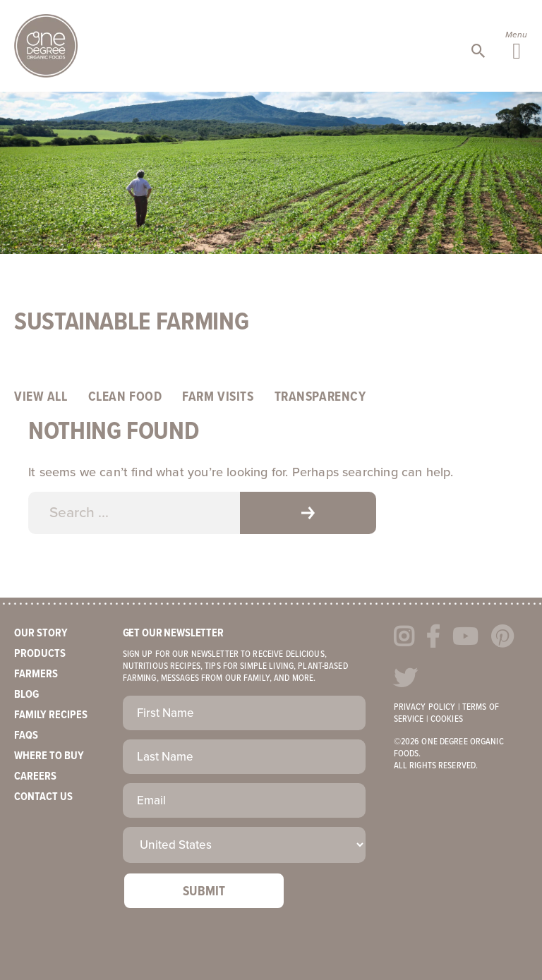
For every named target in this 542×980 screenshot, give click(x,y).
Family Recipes (51, 715)
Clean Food (125, 397)
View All (41, 397)
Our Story (41, 633)
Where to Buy (49, 756)
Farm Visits (218, 397)
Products (40, 654)
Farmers (36, 674)
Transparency (320, 397)
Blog (26, 695)
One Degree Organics (46, 46)
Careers (35, 776)
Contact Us (43, 797)
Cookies (447, 719)
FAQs (26, 736)
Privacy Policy (425, 707)
